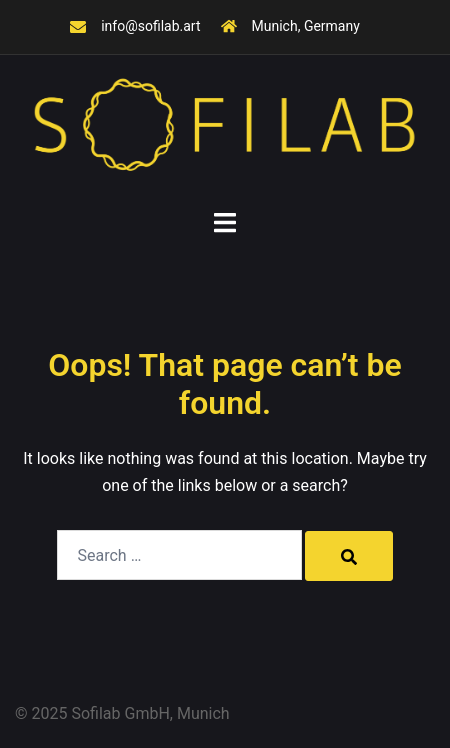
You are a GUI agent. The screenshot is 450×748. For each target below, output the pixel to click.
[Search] (349, 556)
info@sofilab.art (150, 26)
